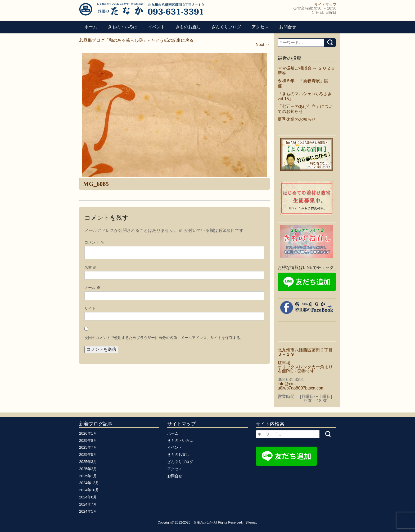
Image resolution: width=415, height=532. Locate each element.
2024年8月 (88, 497)
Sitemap (251, 522)
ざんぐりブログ (226, 27)
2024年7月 (88, 504)
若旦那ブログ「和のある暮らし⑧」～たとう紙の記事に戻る (136, 40)
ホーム (91, 27)
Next (263, 45)
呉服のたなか (203, 522)
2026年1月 (88, 433)
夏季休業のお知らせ (297, 119)
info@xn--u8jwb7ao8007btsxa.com (301, 386)
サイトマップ (325, 4)
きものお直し (188, 27)
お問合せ (288, 27)
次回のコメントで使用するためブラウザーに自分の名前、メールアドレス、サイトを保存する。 (164, 338)
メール (92, 288)
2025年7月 (88, 447)
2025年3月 (88, 462)
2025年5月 (88, 455)
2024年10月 (89, 490)
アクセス (260, 27)
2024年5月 (88, 511)
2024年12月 (89, 483)
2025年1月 (88, 476)
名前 (91, 267)
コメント (94, 242)
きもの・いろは (123, 27)
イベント (156, 27)
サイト (90, 308)
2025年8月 (88, 441)
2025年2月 (88, 469)
